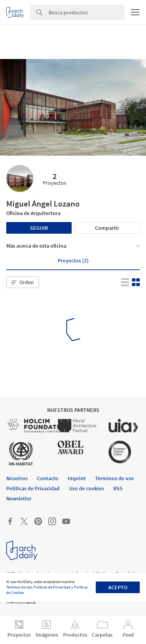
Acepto (118, 587)
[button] (23, 282)
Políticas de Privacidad (52, 587)
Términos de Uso (19, 587)
